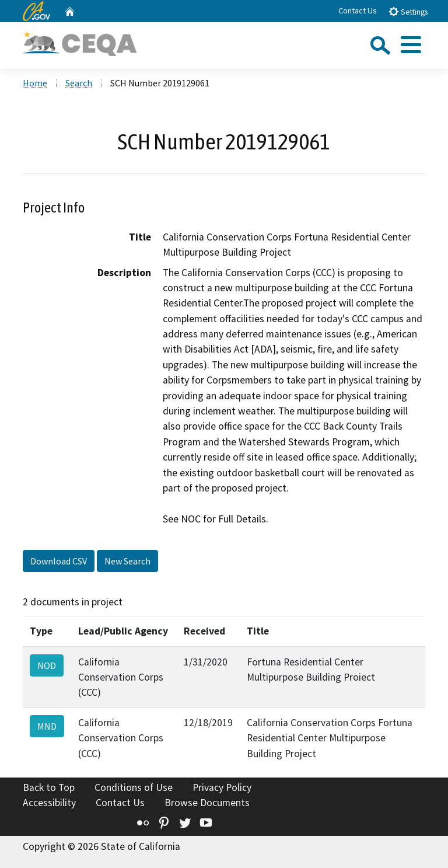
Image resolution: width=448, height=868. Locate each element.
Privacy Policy (222, 787)
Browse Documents (207, 803)
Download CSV (59, 561)
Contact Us (358, 11)
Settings (408, 11)
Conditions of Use (134, 787)
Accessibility (49, 803)
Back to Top (49, 787)
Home (35, 83)
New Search (127, 561)
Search (79, 83)
